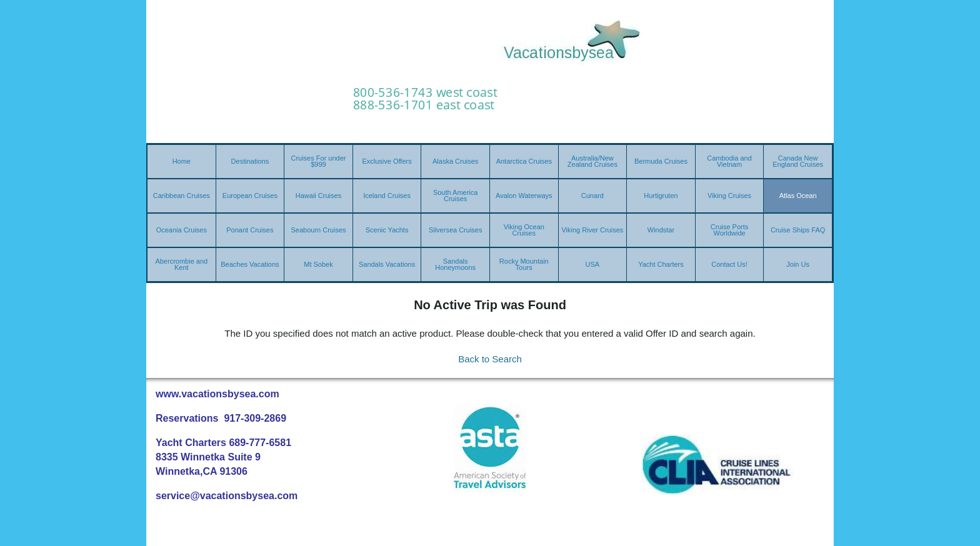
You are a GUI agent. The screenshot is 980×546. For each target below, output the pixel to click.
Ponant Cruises (250, 230)
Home (182, 161)
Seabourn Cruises (318, 230)
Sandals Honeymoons (455, 264)
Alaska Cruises (455, 161)
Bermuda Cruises (661, 161)
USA (593, 264)
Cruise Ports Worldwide (730, 230)
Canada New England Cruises (798, 161)
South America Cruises (456, 196)
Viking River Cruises (592, 230)
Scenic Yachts (387, 230)
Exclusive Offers (387, 161)
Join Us (798, 264)
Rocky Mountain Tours (524, 264)
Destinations (250, 161)
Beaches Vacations (250, 264)
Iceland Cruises (387, 196)
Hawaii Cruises (318, 196)
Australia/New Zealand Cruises (592, 161)
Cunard (592, 196)
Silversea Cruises (456, 230)
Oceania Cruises (182, 230)
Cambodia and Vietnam (729, 161)
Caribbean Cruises (182, 196)
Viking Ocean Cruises (524, 230)
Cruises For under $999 (318, 161)
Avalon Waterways (524, 196)
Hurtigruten (661, 196)
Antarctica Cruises (524, 161)
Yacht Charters (661, 264)
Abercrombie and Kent (181, 264)
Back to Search (490, 359)
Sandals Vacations (387, 264)
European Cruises (250, 196)
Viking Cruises (729, 196)
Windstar (661, 230)
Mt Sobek (318, 264)
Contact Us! (729, 264)
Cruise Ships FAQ (798, 230)
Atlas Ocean (798, 196)
